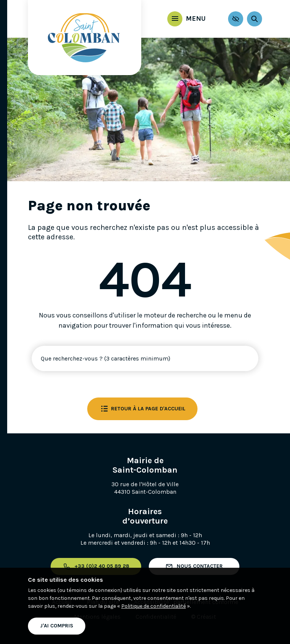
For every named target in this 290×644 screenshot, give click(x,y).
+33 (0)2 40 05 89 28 (96, 567)
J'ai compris (57, 626)
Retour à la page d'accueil (142, 409)
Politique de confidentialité (153, 606)
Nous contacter (194, 567)
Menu (189, 18)
